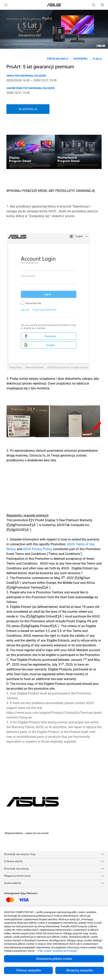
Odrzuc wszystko (28, 970)
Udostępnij (81, 59)
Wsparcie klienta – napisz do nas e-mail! (27, 833)
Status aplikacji (58, 59)
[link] (54, 5)
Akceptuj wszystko (80, 970)
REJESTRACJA (28, 109)
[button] (6, 5)
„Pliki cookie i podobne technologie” (58, 951)
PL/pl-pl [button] (97, 59)
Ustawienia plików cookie (54, 959)
